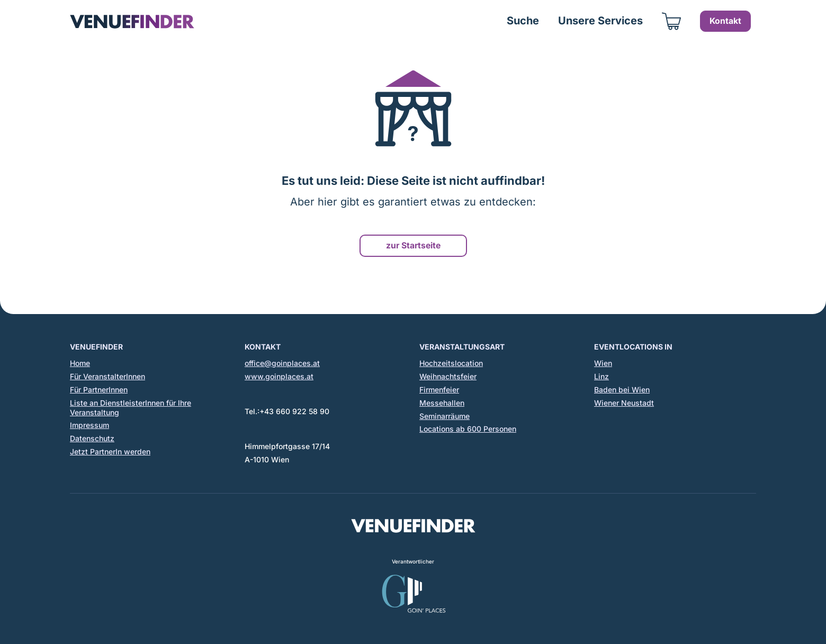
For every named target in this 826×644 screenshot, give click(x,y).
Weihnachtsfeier (448, 376)
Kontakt (725, 21)
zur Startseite (413, 245)
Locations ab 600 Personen (468, 429)
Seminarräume (445, 416)
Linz (601, 376)
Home (80, 363)
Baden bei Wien (622, 390)
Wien (603, 363)
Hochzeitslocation (451, 363)
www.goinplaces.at (279, 376)
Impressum (89, 425)
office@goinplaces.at (282, 363)
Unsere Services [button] (600, 21)
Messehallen (442, 403)
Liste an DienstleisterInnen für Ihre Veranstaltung (131, 408)
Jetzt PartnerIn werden (110, 451)
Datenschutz (92, 438)
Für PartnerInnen (99, 390)
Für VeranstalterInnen (107, 376)
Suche (523, 21)
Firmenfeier (439, 390)
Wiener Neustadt (624, 403)
